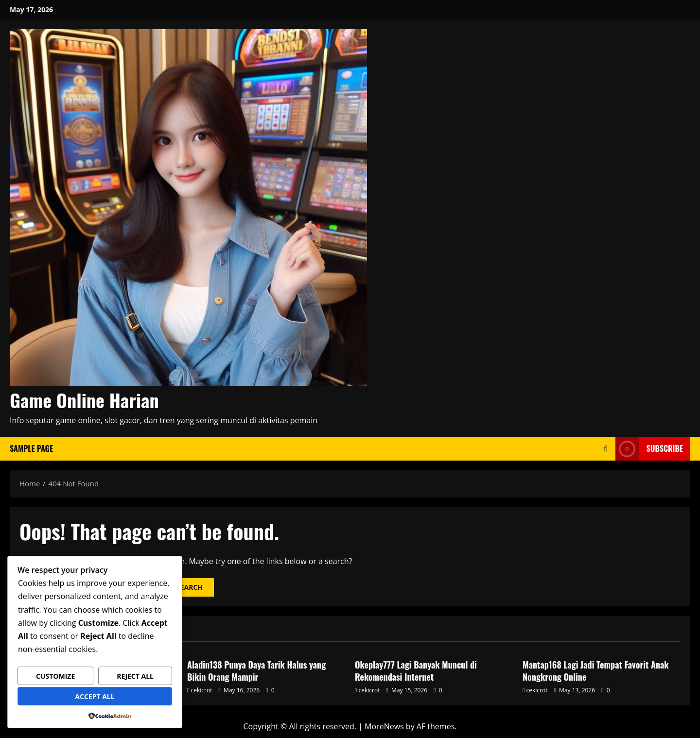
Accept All (95, 696)
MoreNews (384, 726)
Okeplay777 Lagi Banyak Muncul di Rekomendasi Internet (416, 671)
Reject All (135, 676)
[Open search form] (606, 449)
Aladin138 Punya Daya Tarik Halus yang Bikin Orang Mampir (256, 671)
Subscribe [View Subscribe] (649, 449)
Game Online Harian (84, 400)
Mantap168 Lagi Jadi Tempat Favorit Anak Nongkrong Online (595, 671)
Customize (55, 676)
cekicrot (202, 690)
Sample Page (31, 448)
